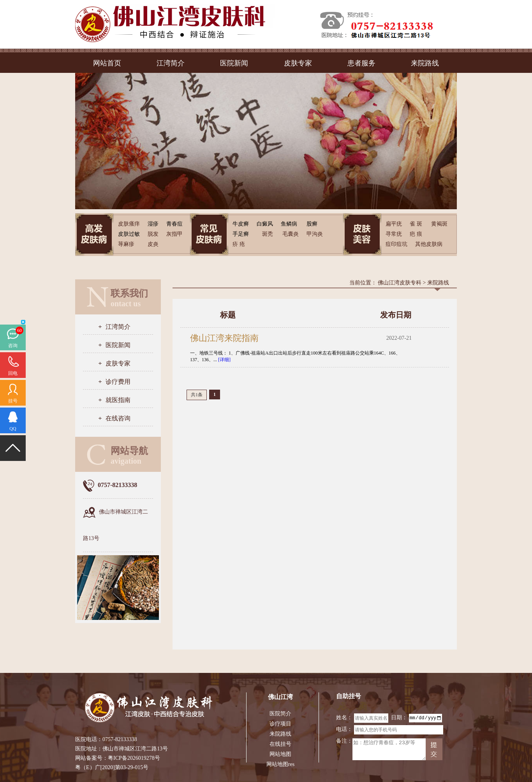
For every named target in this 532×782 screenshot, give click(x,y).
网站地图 (280, 754)
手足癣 (241, 234)
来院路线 (425, 63)
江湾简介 (171, 63)
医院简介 (280, 714)
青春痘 (174, 224)
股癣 (312, 224)
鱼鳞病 (289, 224)
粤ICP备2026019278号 (134, 758)
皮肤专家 (298, 63)
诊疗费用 (118, 382)
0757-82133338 (120, 739)
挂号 (13, 401)
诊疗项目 (280, 724)
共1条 (197, 395)
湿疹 (153, 224)
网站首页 (107, 63)
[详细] (224, 360)
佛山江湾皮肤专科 (400, 283)
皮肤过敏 (129, 234)
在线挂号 (280, 744)
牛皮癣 (241, 224)
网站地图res (280, 764)
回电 (13, 373)
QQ (13, 429)
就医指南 (118, 400)
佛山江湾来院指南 (224, 338)
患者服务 (361, 63)
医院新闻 (234, 63)
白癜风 (265, 224)
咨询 (13, 346)
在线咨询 (118, 418)
